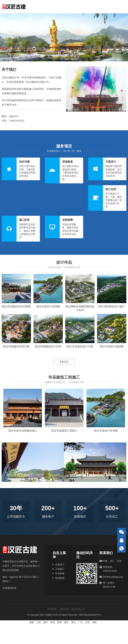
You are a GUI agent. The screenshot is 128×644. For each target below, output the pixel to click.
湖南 (94, 622)
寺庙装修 (60, 573)
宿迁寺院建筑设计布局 (48, 346)
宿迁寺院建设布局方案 (16, 346)
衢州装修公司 (78, 609)
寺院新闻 (60, 578)
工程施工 (60, 569)
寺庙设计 (60, 564)
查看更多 (64, 362)
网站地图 (65, 609)
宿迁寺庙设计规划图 (112, 346)
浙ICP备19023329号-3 (90, 615)
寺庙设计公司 (51, 615)
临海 (52, 622)
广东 (80, 622)
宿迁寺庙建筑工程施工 (64, 431)
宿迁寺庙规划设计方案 (80, 346)
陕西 (59, 622)
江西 (87, 622)
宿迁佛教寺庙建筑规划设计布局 (80, 308)
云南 (39, 622)
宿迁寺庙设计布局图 (48, 306)
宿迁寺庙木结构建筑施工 (23, 431)
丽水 (46, 622)
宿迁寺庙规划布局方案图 (16, 306)
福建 (32, 622)
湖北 (73, 622)
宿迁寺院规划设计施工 (112, 306)
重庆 (66, 622)
